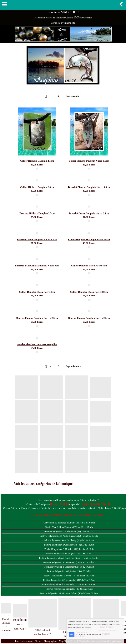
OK (72, 634)
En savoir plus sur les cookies (88, 634)
